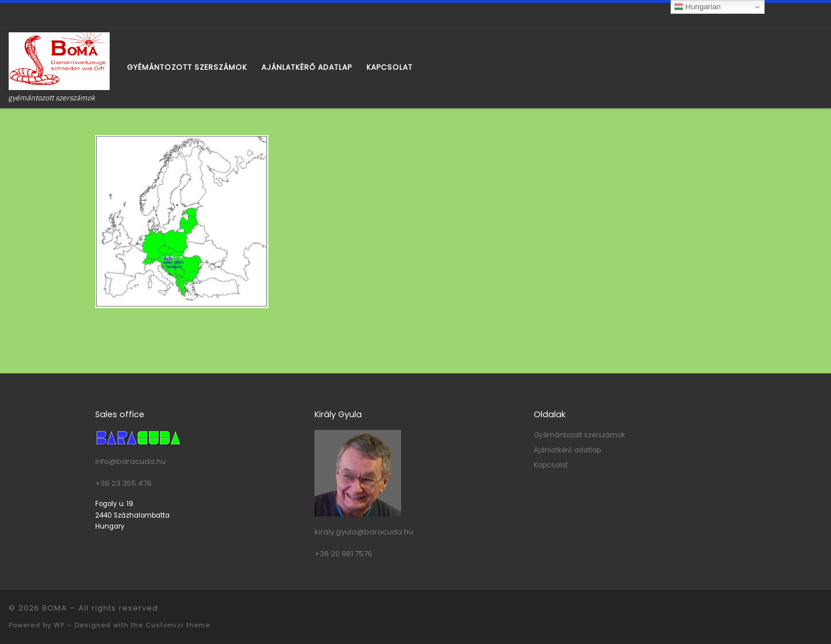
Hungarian (697, 7)
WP (59, 625)
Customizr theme (178, 625)
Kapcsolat (551, 465)
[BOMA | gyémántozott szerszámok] (59, 60)
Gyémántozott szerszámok (579, 435)
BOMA (55, 608)
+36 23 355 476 (123, 483)
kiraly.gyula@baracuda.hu (364, 532)
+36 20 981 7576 (343, 554)
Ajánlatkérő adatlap (567, 450)
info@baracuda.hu (130, 461)
